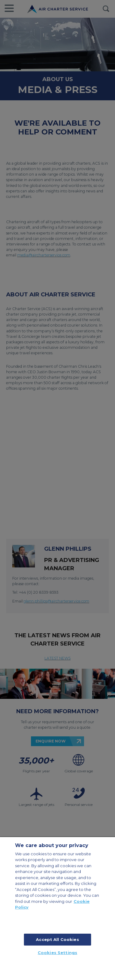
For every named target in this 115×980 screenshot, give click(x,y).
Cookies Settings (57, 953)
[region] (57, 908)
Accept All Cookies (57, 939)
